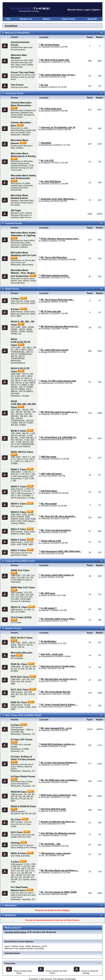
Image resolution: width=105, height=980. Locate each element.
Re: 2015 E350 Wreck (51, 181)
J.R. (34, 734)
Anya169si (39, 948)
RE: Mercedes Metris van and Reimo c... (60, 870)
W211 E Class (19, 529)
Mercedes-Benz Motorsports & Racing (23, 155)
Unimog (15, 843)
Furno (44, 476)
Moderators (10, 915)
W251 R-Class (19, 853)
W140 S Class (19, 431)
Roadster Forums (13, 628)
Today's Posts (68, 19)
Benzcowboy (28, 265)
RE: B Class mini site (51, 311)
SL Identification (48, 641)
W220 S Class (19, 540)
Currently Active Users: (15, 932)
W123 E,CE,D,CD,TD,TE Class (21, 342)
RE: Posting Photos (50, 45)
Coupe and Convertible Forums (20, 561)
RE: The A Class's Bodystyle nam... (57, 300)
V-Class (15, 862)
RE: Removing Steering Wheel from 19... (60, 326)
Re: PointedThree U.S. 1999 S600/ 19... (59, 437)
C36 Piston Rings (49, 491)
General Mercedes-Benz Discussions (21, 104)
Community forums (14, 93)
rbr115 (44, 577)
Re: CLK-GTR (47, 160)
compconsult (47, 707)
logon (87, 10)
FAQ (8, 19)
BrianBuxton (47, 145)
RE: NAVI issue (48, 593)
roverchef (46, 894)
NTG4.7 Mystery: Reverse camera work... (60, 239)
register (96, 10)
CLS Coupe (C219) (21, 617)
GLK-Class (17, 832)
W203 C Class (19, 487)
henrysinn (46, 797)
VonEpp (26, 396)
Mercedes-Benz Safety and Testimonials (23, 177)
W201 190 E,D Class (22, 452)
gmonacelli (46, 621)
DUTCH (45, 77)
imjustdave (46, 846)
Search (92, 19)
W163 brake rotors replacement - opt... (59, 795)
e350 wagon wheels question (54, 275)
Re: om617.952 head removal (54, 350)
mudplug (45, 543)
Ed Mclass (46, 201)
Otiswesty (46, 47)
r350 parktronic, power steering (56, 853)
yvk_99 (45, 855)
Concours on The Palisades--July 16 (58, 127)
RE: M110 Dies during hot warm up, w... (59, 412)
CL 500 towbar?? (49, 608)
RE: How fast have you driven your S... (59, 679)
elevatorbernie (48, 656)
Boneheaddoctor (18, 363)
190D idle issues (48, 457)
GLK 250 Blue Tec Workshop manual (58, 833)
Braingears (46, 493)
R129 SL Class (19, 664)
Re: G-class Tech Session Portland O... (59, 763)
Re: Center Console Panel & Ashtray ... (59, 704)
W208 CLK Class (20, 570)
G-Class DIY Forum (22, 740)
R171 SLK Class (20, 690)
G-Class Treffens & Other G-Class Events (23, 758)
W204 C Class (19, 504)
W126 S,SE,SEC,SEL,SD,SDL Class (24, 404)
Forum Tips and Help (23, 72)
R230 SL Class (19, 702)
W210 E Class (19, 512)
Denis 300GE (47, 129)
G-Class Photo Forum (23, 776)
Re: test (44, 85)
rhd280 (44, 241)
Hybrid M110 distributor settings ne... (58, 744)
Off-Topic (16, 210)
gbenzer (45, 811)
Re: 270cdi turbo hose (51, 109)
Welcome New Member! (19, 56)
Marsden (26, 135)
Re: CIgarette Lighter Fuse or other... (58, 619)
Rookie (44, 643)
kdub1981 (46, 278)
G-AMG (25, 749)
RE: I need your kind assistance (56, 530)
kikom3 (45, 87)
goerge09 (46, 302)
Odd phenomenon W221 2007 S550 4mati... (61, 551)
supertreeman (48, 383)
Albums (46, 19)
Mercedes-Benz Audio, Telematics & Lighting (23, 234)
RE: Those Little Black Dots (54, 257)
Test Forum (17, 85)
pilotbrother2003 (49, 439)
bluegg (44, 352)
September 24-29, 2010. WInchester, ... (59, 199)
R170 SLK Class (20, 677)
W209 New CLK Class (23, 587)
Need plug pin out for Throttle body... (58, 666)
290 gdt (45, 506)
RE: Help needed (49, 504)
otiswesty (45, 184)
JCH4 (44, 824)
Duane (44, 595)
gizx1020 (45, 681)
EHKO (44, 668)
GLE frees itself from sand (53, 809)
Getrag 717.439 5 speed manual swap (58, 381)
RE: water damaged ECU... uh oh (56, 728)
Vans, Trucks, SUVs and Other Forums (23, 715)
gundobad (46, 111)
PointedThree (11, 26)
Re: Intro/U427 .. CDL (51, 844)
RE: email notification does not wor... (58, 75)
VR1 (43, 553)
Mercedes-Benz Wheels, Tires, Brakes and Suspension (23, 273)
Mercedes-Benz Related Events (19, 197)
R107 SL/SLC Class (22, 638)
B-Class (15, 309)
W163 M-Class (19, 792)
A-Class (15, 299)
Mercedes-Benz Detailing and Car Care (23, 254)
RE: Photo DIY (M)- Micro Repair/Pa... (58, 516)
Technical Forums (13, 223)
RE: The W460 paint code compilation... (59, 780)
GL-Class (16, 819)
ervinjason (46, 163)
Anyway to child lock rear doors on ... (58, 822)
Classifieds (46, 143)
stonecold (46, 782)
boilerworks (46, 694)
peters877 (46, 610)
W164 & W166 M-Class (23, 806)
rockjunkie (46, 459)
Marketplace (11, 905)
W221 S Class (19, 550)
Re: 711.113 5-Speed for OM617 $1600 (59, 892)
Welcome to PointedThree (17, 33)
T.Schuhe (46, 835)
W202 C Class (19, 469)
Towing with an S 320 (51, 541)
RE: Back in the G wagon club (55, 60)
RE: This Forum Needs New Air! (56, 692)
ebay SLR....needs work (52, 654)
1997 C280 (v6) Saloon (51, 474)
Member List (26, 19)
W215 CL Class (19, 607)
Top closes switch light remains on (57, 575)
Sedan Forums (12, 289)
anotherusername (49, 260)
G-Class (15, 725)
